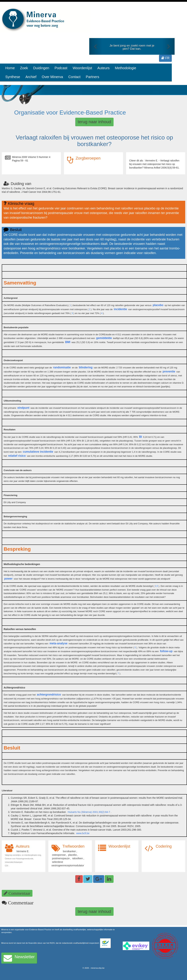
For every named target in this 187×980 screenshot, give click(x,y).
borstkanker (69, 851)
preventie (169, 371)
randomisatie (62, 367)
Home (10, 68)
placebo (158, 305)
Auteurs (104, 68)
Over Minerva (52, 77)
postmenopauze (61, 858)
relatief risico (17, 456)
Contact (74, 77)
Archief (31, 77)
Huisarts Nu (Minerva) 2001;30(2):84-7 (89, 812)
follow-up (166, 651)
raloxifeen (77, 858)
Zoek (24, 68)
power (8, 579)
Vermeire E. (23, 851)
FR (165, 58)
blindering (86, 367)
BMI (68, 342)
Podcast (61, 68)
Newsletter (19, 958)
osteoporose (59, 855)
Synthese (13, 77)
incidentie (121, 309)
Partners (93, 77)
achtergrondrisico (49, 695)
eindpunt (23, 408)
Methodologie (126, 68)
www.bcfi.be (83, 833)
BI (140, 437)
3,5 (156, 586)
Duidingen (41, 68)
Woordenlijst (82, 68)
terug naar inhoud (94, 122)
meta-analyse (59, 643)
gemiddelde (104, 338)
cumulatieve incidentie (38, 452)
